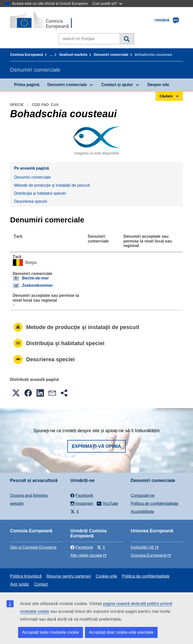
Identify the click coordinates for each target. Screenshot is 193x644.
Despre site (158, 85)
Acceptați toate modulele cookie (51, 632)
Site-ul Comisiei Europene (33, 547)
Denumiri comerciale (111, 55)
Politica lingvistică (26, 576)
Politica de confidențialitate (154, 504)
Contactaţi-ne (143, 495)
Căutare (127, 39)
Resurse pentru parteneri (69, 576)
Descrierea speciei (31, 201)
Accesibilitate (142, 512)
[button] (16, 393)
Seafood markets (73, 55)
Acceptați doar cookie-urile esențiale (121, 632)
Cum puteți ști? (107, 3)
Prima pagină (27, 85)
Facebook (82, 547)
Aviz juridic (20, 584)
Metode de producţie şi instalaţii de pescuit (52, 185)
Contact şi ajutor (117, 85)
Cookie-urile (106, 576)
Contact (41, 584)
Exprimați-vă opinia (96, 446)
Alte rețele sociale (86, 555)
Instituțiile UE (142, 547)
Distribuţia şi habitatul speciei (40, 193)
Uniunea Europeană (149, 555)
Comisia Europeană (27, 55)
